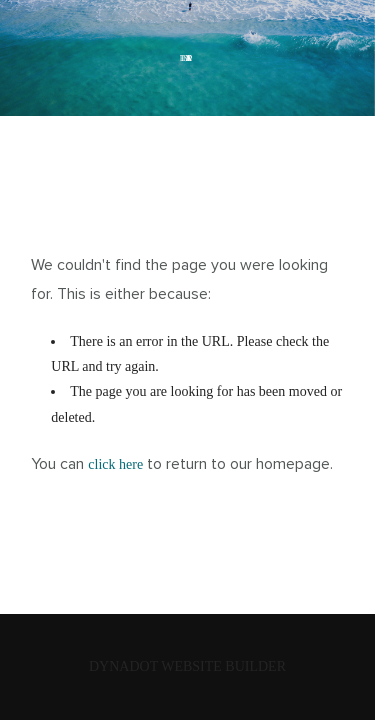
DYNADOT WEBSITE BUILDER (187, 666)
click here (115, 464)
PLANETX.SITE (187, 58)
